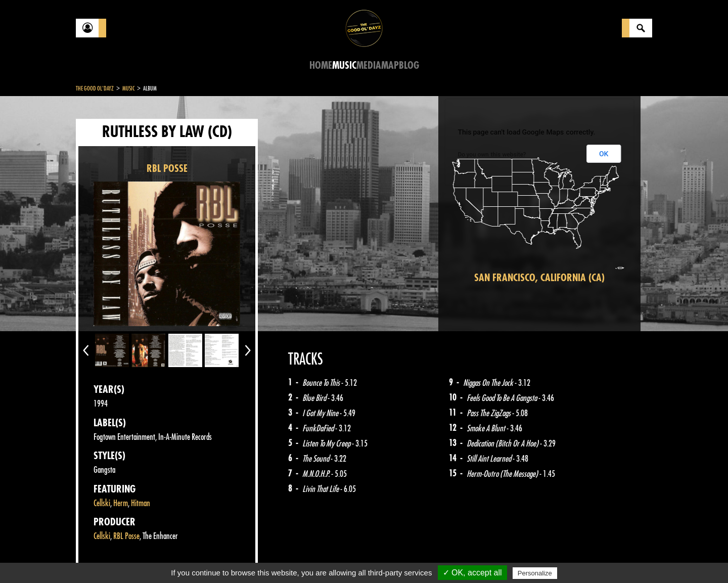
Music (344, 65)
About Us (202, 558)
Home (321, 65)
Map (390, 65)
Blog (409, 65)
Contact (101, 557)
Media (369, 65)
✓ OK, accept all (472, 573)
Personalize (535, 573)
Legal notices (155, 558)
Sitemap (243, 558)
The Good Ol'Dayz (95, 88)
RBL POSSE (167, 169)
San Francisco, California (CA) (539, 278)
